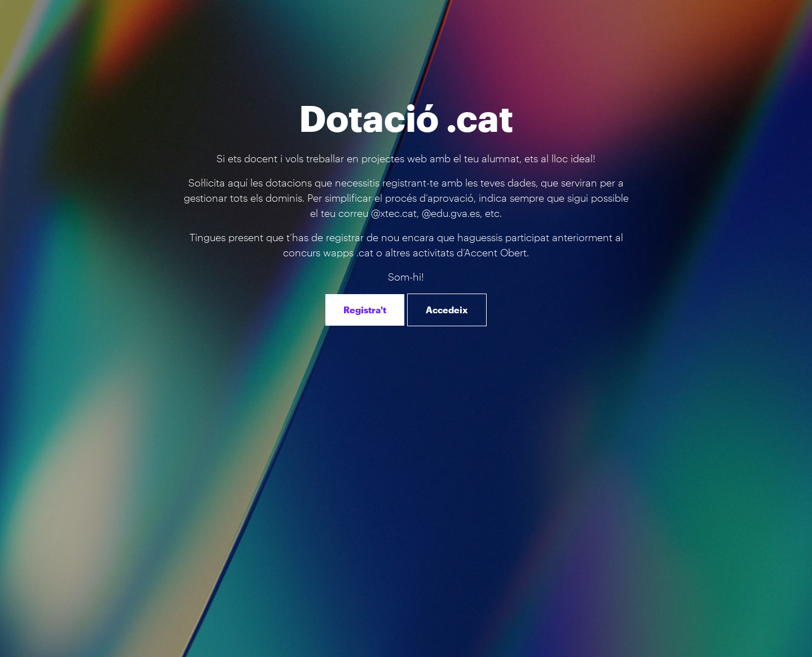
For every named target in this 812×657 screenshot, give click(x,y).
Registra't (365, 310)
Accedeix (447, 310)
